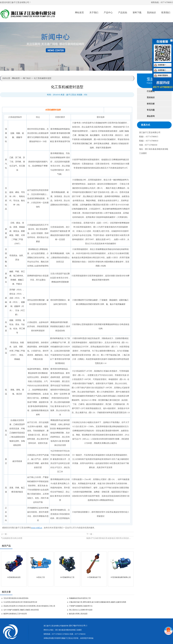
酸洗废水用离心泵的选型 (78, 614)
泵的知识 (151, 13)
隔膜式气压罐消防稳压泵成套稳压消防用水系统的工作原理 (109, 538)
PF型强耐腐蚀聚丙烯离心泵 (121, 577)
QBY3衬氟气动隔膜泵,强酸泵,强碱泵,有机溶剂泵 (21, 610)
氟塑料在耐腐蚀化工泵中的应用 (15, 614)
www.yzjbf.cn (37, 528)
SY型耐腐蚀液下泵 (94, 577)
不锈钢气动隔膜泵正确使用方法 (81, 606)
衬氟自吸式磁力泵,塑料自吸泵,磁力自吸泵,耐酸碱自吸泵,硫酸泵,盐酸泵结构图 (98, 602)
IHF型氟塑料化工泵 (67, 577)
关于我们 (94, 13)
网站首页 (79, 13)
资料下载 (137, 13)
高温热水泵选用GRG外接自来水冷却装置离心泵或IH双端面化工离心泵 (29, 606)
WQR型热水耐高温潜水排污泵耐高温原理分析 (20, 602)
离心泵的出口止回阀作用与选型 (81, 610)
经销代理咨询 (163, 75)
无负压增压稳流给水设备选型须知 (16, 598)
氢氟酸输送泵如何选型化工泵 (80, 598)
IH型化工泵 (41, 577)
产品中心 (108, 13)
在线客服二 (162, 70)
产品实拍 (123, 13)
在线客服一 (162, 65)
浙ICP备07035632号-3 (78, 626)
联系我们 (166, 13)
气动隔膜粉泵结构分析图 (12, 538)
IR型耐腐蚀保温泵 (14, 577)
